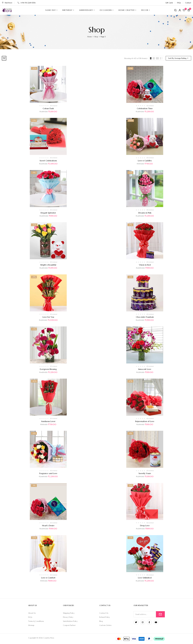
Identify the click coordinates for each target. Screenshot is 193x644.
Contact (188, 3)
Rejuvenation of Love (145, 421)
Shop (96, 37)
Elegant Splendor (48, 213)
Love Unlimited (145, 578)
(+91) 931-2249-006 (27, 3)
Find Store (7, 3)
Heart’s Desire (48, 525)
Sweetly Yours (145, 473)
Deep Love (145, 525)
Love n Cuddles (145, 161)
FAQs (179, 3)
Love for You (48, 317)
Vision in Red (145, 265)
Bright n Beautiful (48, 265)
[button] (189, 10)
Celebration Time (145, 108)
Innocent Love (145, 369)
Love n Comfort (48, 578)
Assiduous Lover (48, 421)
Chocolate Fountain (145, 317)
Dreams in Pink (145, 213)
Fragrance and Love (48, 473)
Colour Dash (48, 108)
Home (90, 37)
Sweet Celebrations (48, 161)
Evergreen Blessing (48, 369)
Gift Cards (169, 3)
